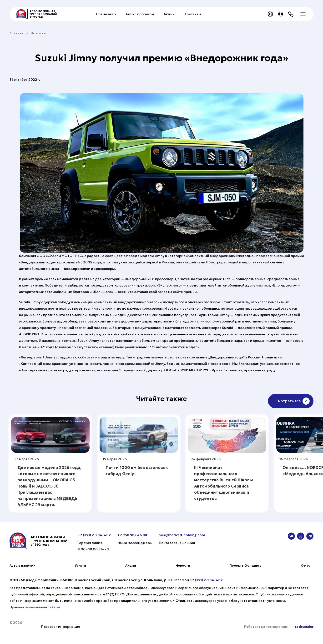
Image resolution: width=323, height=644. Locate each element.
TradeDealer (303, 627)
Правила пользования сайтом (35, 607)
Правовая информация (61, 627)
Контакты (193, 14)
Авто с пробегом (140, 14)
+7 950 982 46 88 (132, 535)
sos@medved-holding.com (182, 535)
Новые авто (106, 14)
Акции (169, 14)
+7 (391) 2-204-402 (94, 535)
